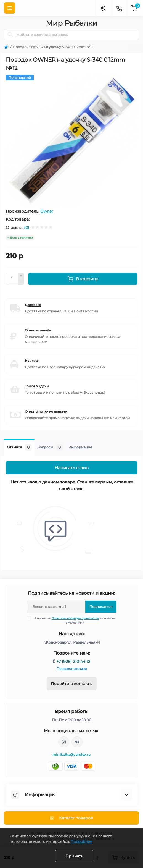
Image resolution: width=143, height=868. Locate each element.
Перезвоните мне (72, 669)
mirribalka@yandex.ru (71, 755)
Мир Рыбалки (71, 23)
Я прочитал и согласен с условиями (75, 620)
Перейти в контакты (72, 684)
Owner (47, 211)
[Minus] (21, 282)
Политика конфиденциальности (75, 618)
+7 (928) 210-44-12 (73, 662)
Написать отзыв (72, 468)
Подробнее (81, 841)
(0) (27, 228)
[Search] (10, 35)
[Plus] (21, 276)
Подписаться (101, 607)
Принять (74, 856)
